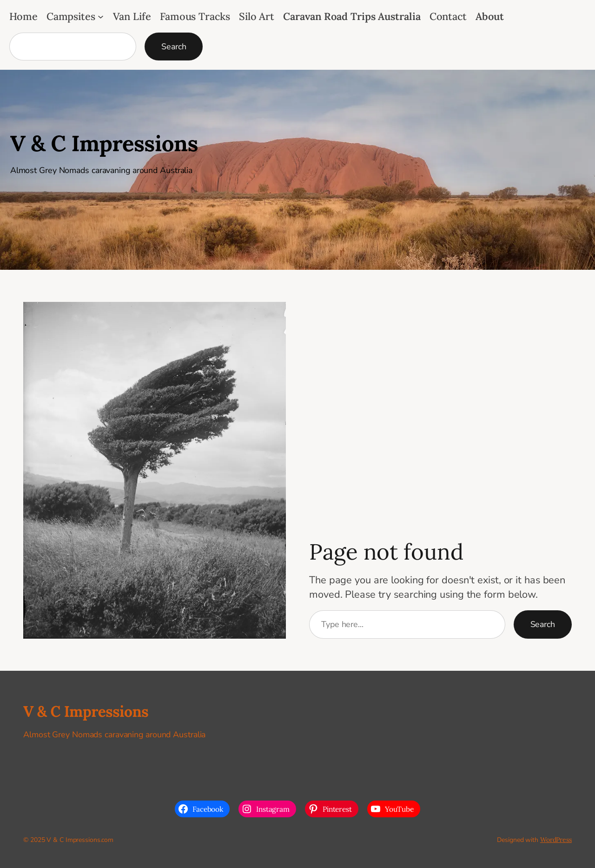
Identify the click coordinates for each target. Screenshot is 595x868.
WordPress (556, 840)
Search (174, 47)
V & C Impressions (104, 143)
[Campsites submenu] (101, 17)
